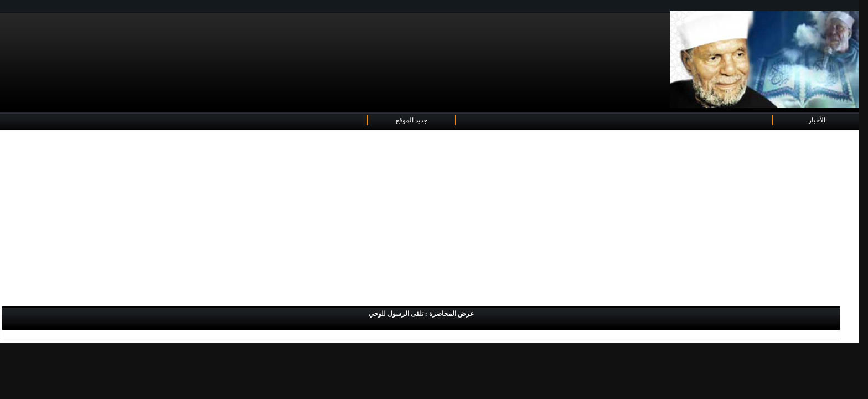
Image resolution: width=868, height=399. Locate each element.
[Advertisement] (430, 219)
